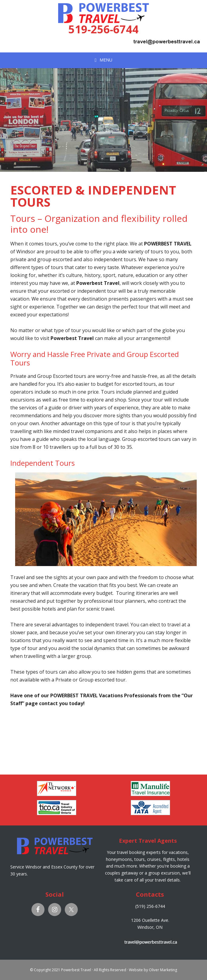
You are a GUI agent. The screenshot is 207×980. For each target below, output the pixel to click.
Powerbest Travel (103, 9)
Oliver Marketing (163, 970)
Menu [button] (106, 60)
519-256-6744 (103, 29)
